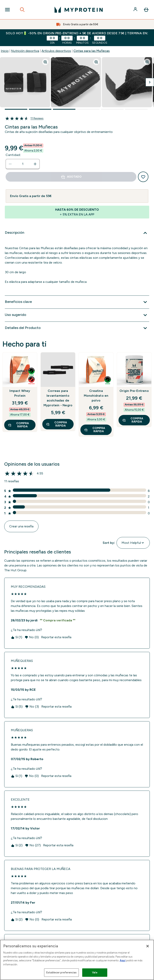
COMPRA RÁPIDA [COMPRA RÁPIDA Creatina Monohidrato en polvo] (95, 430)
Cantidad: (13, 155)
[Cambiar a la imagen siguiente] (150, 82)
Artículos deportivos (56, 51)
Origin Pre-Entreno (134, 391)
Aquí (123, 960)
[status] (23, 164)
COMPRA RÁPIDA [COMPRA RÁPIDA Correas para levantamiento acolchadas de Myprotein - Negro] (56, 424)
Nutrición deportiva (25, 51)
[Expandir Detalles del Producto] (77, 328)
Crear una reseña (21, 526)
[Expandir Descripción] (77, 233)
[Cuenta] (136, 10)
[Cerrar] (148, 946)
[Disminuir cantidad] (10, 164)
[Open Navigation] (7, 10)
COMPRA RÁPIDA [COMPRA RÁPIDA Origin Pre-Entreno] (133, 420)
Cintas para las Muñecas (92, 51)
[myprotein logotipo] (79, 10)
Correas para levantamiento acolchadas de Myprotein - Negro (58, 398)
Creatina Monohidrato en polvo (96, 396)
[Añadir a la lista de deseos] (143, 177)
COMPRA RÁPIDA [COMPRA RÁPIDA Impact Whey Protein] (18, 425)
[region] (77, 960)
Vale (95, 972)
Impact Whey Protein (20, 393)
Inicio (5, 51)
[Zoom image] (45, 62)
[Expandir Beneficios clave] (77, 302)
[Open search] (22, 10)
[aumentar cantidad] (35, 164)
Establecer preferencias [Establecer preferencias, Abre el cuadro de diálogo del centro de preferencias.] (61, 972)
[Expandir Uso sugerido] (77, 315)
